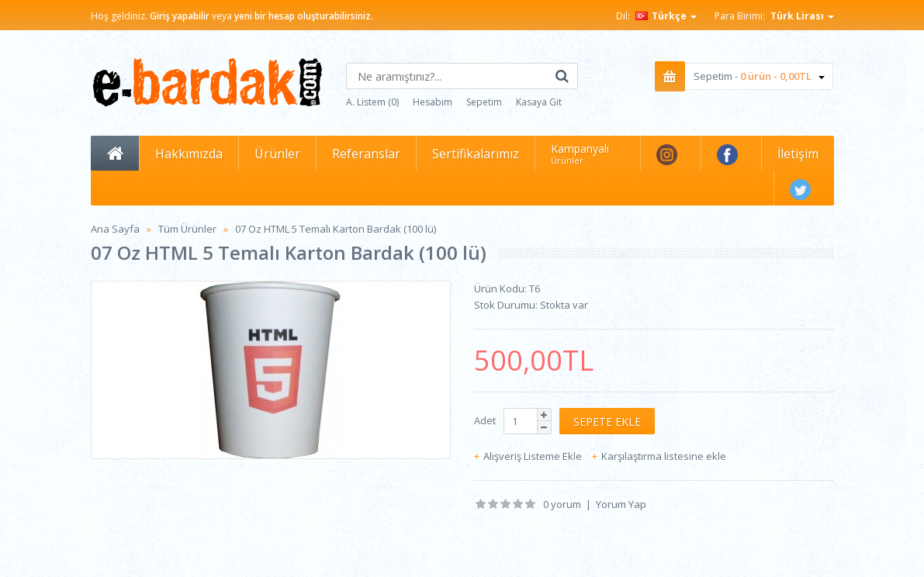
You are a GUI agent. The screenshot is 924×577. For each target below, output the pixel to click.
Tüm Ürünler (187, 229)
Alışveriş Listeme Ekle (533, 456)
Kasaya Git (539, 102)
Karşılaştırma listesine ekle (664, 456)
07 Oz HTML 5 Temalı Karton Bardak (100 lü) (336, 229)
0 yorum (562, 504)
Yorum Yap (621, 504)
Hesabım (433, 102)
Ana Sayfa (115, 229)
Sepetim (484, 102)
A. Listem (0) (372, 102)
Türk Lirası (802, 16)
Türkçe (666, 16)
